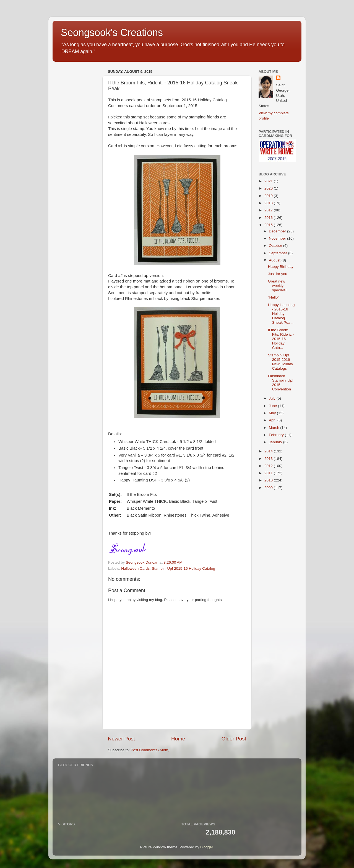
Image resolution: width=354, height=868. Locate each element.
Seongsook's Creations (112, 33)
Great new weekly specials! (277, 286)
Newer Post (121, 739)
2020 (269, 188)
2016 (269, 218)
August (275, 260)
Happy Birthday (281, 267)
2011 (269, 473)
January (276, 442)
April (273, 420)
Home (178, 739)
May (273, 413)
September (278, 253)
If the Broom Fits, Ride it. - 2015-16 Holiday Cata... (281, 339)
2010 (269, 480)
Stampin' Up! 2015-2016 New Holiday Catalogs (281, 362)
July (273, 398)
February (277, 435)
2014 (269, 451)
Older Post (234, 739)
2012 (269, 466)
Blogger (207, 847)
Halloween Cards (135, 568)
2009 (269, 488)
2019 (269, 196)
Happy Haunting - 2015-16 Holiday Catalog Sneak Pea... (281, 314)
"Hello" (274, 297)
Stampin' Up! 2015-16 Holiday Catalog (183, 568)
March (274, 428)
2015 (269, 225)
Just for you (278, 274)
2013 (269, 459)
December (278, 231)
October (276, 246)
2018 (269, 203)
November (278, 238)
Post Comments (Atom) (150, 750)
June (273, 406)
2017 (269, 210)
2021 (269, 181)
